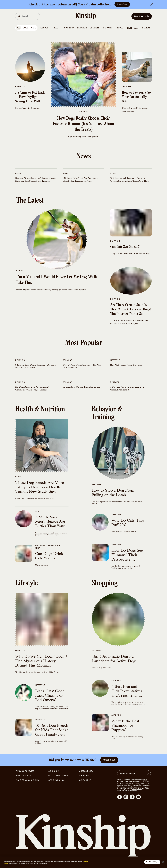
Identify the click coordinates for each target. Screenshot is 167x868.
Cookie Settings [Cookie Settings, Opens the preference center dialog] (152, 862)
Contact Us (85, 780)
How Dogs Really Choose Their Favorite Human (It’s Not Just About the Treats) (83, 124)
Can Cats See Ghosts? (125, 247)
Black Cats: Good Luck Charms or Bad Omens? (50, 696)
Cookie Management (59, 776)
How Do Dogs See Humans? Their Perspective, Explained (127, 556)
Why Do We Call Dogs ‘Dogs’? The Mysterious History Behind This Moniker (41, 661)
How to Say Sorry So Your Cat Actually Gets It (136, 97)
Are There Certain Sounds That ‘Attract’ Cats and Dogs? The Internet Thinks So (131, 310)
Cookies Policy (56, 780)
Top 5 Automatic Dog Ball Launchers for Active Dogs (114, 659)
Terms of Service (25, 771)
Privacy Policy (24, 776)
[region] (83, 862)
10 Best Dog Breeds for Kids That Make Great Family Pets (52, 730)
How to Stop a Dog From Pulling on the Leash (113, 493)
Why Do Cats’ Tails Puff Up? (128, 523)
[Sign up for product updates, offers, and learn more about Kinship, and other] (148, 774)
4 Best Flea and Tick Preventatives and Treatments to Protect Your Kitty (127, 692)
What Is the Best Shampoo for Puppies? (125, 726)
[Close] (163, 862)
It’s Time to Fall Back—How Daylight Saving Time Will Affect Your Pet (30, 97)
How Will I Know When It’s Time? (126, 365)
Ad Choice (53, 771)
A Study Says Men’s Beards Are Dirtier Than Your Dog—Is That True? (50, 522)
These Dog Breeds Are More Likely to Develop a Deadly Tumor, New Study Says (40, 488)
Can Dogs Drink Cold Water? (49, 556)
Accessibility (86, 771)
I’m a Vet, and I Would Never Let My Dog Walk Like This (57, 280)
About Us (84, 776)
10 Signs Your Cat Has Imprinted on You (81, 387)
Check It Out (109, 760)
